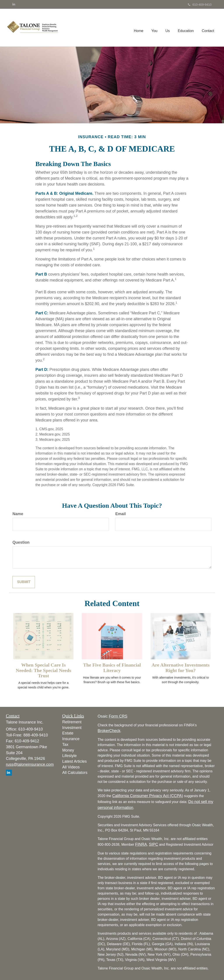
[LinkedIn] (14, 4)
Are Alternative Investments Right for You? (181, 668)
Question (21, 542)
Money (68, 750)
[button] (155, 28)
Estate (68, 733)
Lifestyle (70, 756)
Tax (65, 745)
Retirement (72, 722)
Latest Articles (75, 761)
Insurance (71, 739)
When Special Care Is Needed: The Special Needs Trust (43, 670)
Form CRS (118, 716)
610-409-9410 (200, 5)
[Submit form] (24, 582)
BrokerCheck (109, 731)
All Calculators (75, 773)
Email (121, 514)
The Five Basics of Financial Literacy (112, 668)
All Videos (71, 767)
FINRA (141, 844)
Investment (72, 728)
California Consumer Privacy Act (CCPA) (148, 796)
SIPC (154, 844)
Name (18, 514)
